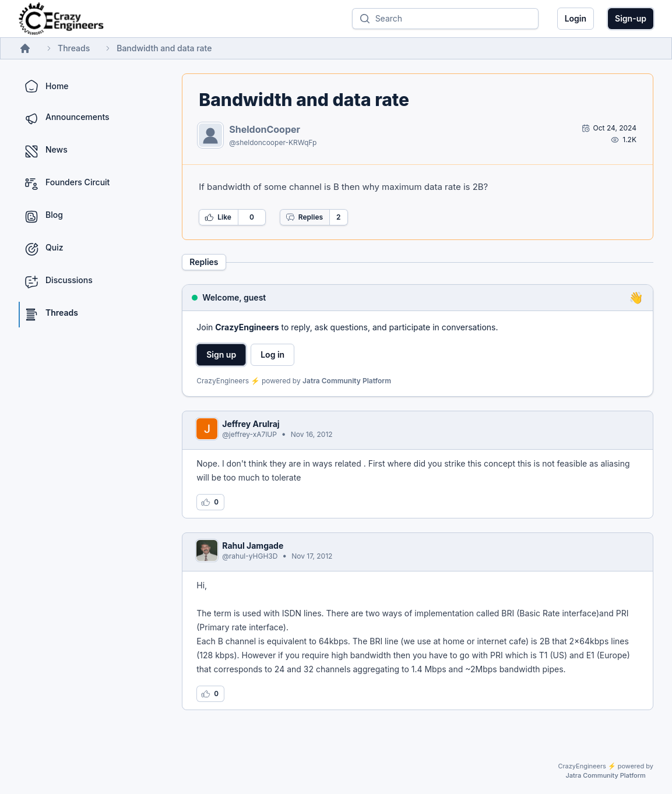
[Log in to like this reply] (210, 502)
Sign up (221, 354)
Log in (272, 354)
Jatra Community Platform (347, 381)
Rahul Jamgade (253, 546)
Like (218, 217)
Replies (304, 217)
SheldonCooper (265, 129)
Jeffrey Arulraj (251, 424)
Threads (74, 48)
